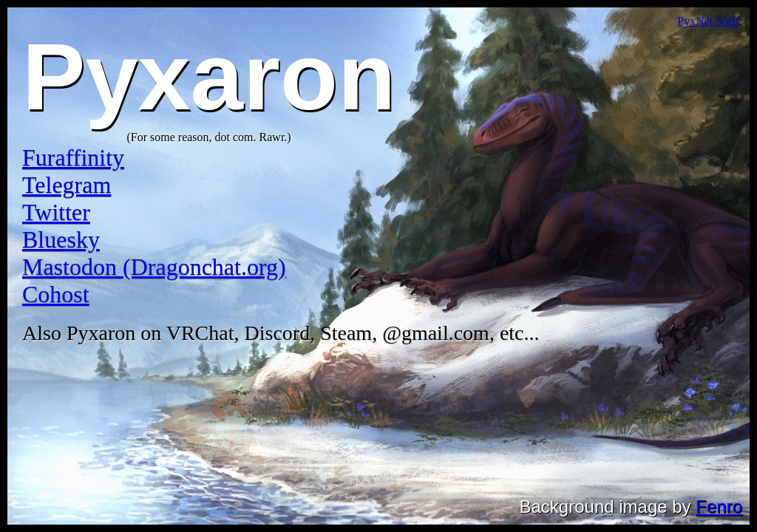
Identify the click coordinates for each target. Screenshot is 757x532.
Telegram (67, 185)
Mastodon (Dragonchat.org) (154, 267)
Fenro (719, 507)
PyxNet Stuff (708, 21)
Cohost (56, 294)
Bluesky (61, 239)
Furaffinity (73, 157)
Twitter (56, 212)
